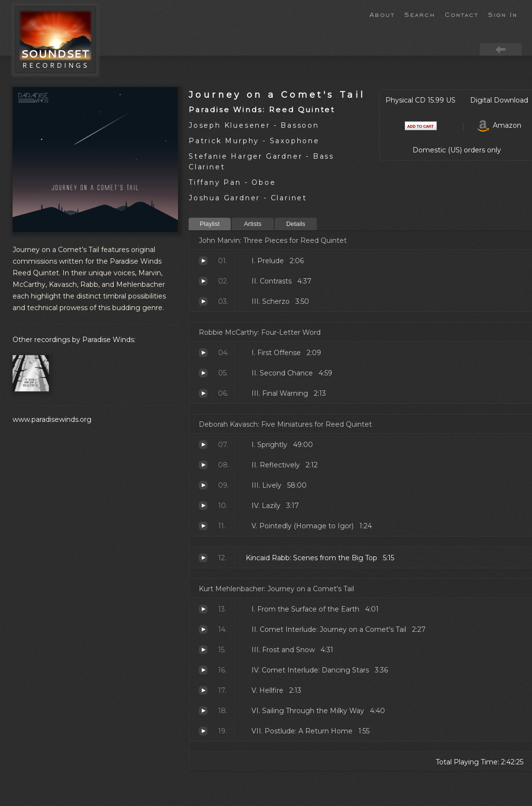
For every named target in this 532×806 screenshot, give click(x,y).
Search (420, 14)
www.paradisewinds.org (52, 419)
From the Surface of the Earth (203, 609)
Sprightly (203, 445)
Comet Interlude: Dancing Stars (203, 670)
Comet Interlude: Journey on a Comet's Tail (203, 629)
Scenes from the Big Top (203, 558)
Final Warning (203, 393)
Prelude (203, 261)
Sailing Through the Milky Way (203, 711)
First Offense (203, 353)
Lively (203, 485)
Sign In (503, 14)
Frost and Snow (203, 650)
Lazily (203, 506)
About (382, 14)
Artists (252, 224)
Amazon (499, 125)
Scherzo (203, 301)
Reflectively (203, 465)
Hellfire (203, 690)
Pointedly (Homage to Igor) (203, 526)
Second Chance (203, 373)
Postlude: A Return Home (203, 731)
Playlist (210, 224)
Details (296, 224)
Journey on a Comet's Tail (277, 95)
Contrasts (203, 281)
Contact (462, 14)
